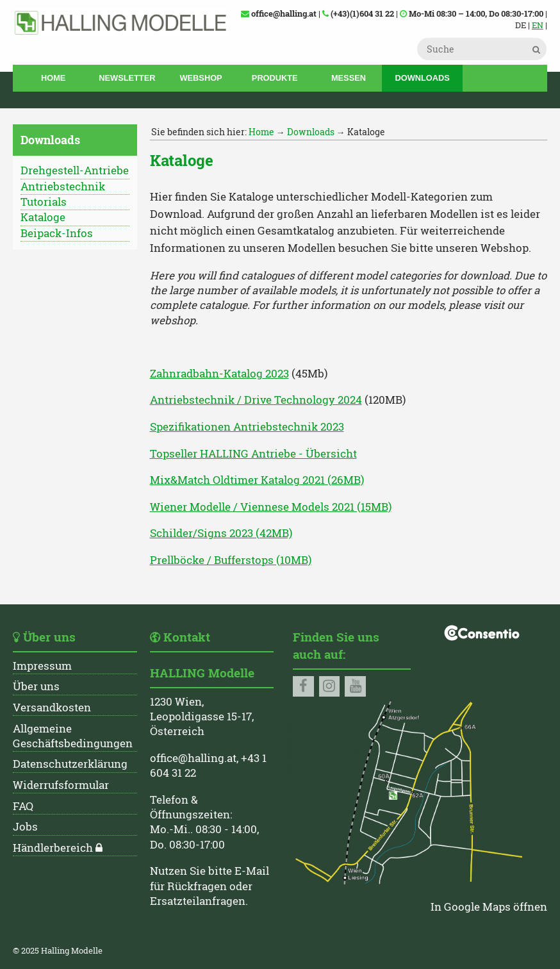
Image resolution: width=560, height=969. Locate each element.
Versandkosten (52, 708)
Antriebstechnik (63, 186)
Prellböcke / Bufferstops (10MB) (231, 560)
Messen (349, 78)
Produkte (275, 78)
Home (53, 78)
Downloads (422, 78)
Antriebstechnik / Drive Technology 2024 (256, 400)
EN (538, 25)
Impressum (42, 666)
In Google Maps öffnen (489, 907)
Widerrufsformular (61, 785)
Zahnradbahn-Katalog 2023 (219, 374)
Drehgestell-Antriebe (75, 170)
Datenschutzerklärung (70, 764)
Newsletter (127, 78)
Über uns (36, 686)
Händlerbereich (53, 848)
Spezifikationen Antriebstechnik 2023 (247, 427)
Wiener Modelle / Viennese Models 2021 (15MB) (271, 507)
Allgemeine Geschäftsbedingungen (73, 736)
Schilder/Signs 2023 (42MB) (221, 533)
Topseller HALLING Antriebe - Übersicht (253, 454)
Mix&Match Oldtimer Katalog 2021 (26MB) (257, 480)
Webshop (201, 78)
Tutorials (44, 202)
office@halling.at (193, 758)
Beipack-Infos (57, 233)
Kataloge (43, 217)
